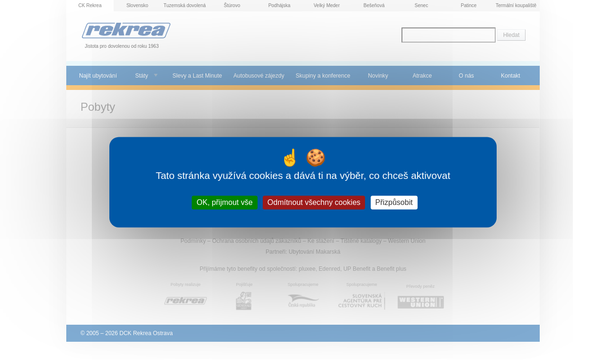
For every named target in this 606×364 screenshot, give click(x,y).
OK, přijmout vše (224, 202)
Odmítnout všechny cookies (314, 202)
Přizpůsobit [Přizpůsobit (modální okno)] (394, 202)
